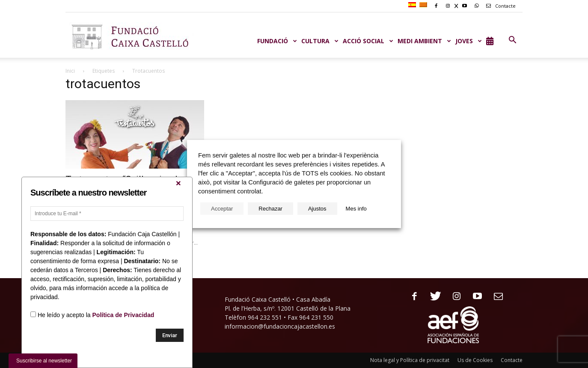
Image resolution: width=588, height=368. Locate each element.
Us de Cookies (475, 360)
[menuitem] (413, 5)
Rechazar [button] (270, 209)
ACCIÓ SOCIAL (368, 41)
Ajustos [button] (317, 209)
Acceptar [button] (222, 209)
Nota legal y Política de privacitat (410, 360)
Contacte (499, 6)
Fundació (277, 41)
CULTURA (320, 41)
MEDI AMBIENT (424, 41)
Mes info (356, 209)
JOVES (469, 41)
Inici (70, 71)
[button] (512, 40)
